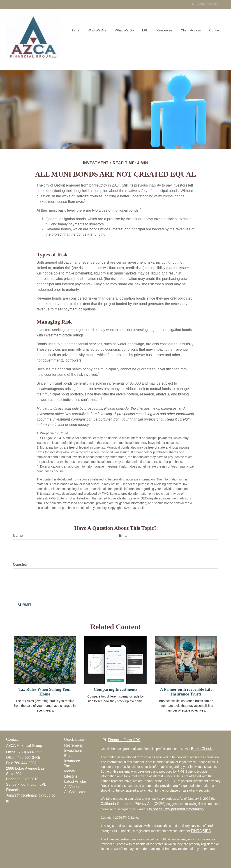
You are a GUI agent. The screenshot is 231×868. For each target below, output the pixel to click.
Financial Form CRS (124, 740)
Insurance (72, 761)
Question (21, 564)
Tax (67, 766)
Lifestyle (71, 776)
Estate (69, 756)
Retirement (73, 745)
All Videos (72, 787)
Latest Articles (76, 782)
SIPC (207, 831)
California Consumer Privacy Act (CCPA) (133, 804)
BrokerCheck (201, 749)
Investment (73, 751)
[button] (101, 39)
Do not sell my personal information (175, 809)
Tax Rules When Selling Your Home (45, 692)
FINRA (196, 831)
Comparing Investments (116, 689)
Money (70, 771)
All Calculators (76, 792)
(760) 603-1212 (205, 4)
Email (124, 536)
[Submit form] (24, 605)
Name (18, 536)
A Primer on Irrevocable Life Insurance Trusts (186, 692)
